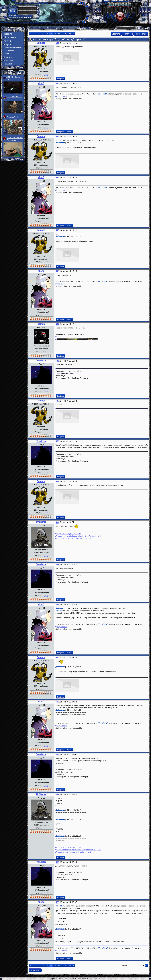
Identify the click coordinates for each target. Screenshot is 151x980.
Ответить (116, 34)
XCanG (41, 83)
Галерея (8, 57)
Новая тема (127, 34)
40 (66, 34)
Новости (8, 34)
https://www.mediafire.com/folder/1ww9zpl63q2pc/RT (79, 536)
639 (46, 127)
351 (57, 481)
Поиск (8, 53)
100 (46, 391)
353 (57, 565)
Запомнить (13, 16)
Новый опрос (141, 34)
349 (57, 401)
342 (57, 84)
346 (57, 271)
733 (46, 555)
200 (46, 74)
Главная (34, 28)
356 (57, 702)
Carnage (41, 43)
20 (59, 34)
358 (57, 795)
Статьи (8, 41)
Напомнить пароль (25, 18)
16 (43, 34)
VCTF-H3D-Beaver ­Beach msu (15, 139)
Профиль (60, 79)
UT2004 (9, 64)
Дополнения (10, 37)
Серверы (9, 61)
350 (57, 441)
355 (57, 657)
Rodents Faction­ (14, 117)
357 (57, 755)
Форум (8, 44)
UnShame (41, 522)
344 (57, 177)
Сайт (69, 132)
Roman (41, 324)
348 (57, 361)
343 (57, 137)
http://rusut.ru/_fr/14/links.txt (69, 534)
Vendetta (41, 361)
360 (57, 902)
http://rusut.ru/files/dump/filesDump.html (74, 538)
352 (57, 522)
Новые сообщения (13, 47)
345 (57, 230)
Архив (58, 28)
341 (57, 43)
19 (55, 34)
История (50, 28)
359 (57, 862)
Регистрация (14, 18)
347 (57, 324)
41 (70, 34)
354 (57, 605)
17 (47, 34)
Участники (10, 50)
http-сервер (62, 96)
